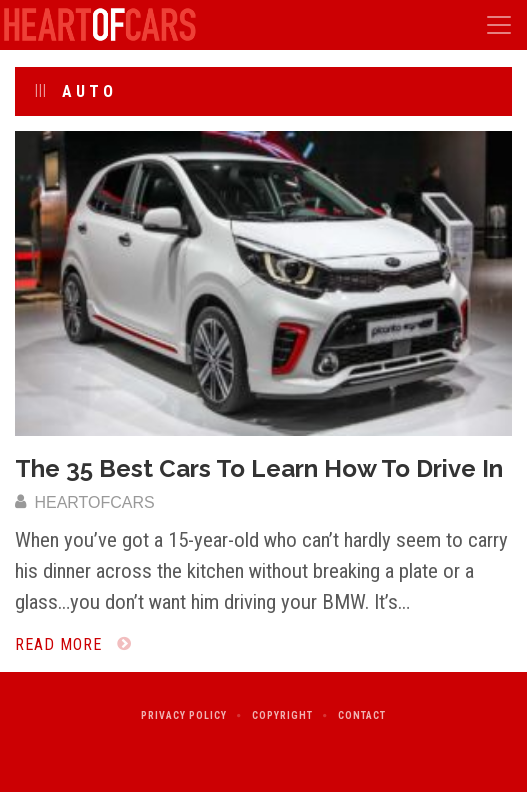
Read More (73, 644)
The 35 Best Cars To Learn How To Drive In (259, 468)
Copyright (282, 715)
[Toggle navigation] (499, 25)
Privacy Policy (184, 715)
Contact (362, 715)
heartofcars (85, 502)
